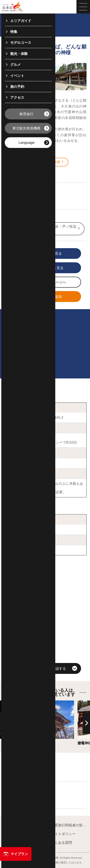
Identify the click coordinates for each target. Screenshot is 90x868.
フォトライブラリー (21, 843)
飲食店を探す (20, 798)
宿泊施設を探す (22, 771)
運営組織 (13, 834)
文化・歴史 (19, 200)
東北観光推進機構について (23, 825)
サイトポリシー (61, 834)
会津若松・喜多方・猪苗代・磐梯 (36, 162)
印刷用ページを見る (39, 268)
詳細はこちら (27, 702)
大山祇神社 (16, 463)
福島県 (15, 173)
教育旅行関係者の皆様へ (67, 825)
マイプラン (16, 854)
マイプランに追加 (38, 297)
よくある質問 (59, 843)
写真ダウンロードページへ (40, 283)
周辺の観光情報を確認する (45, 668)
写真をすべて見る (38, 254)
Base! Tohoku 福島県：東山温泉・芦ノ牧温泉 (44, 229)
